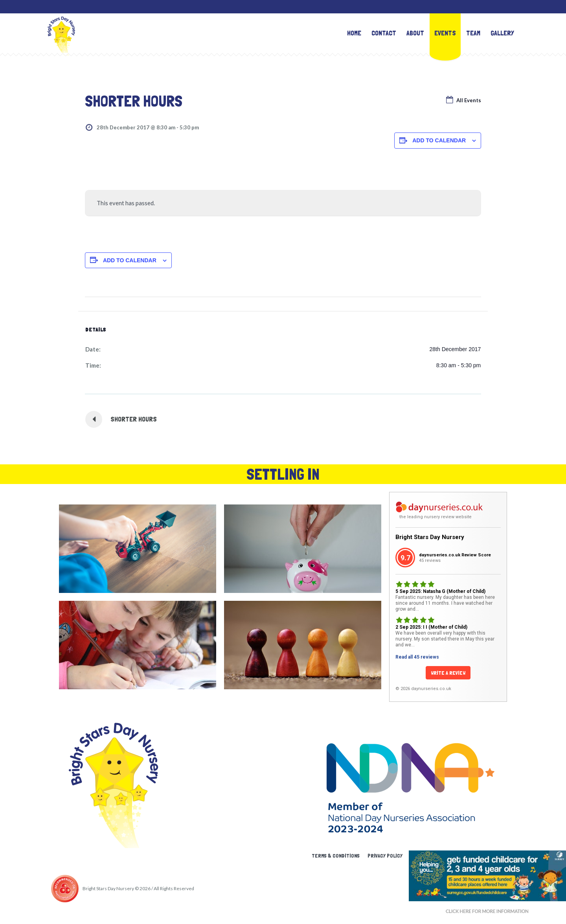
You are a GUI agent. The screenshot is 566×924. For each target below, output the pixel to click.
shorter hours (134, 419)
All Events (468, 100)
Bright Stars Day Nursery (430, 537)
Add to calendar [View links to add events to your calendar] (439, 140)
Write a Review (448, 673)
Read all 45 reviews (417, 657)
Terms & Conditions (336, 856)
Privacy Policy (385, 856)
